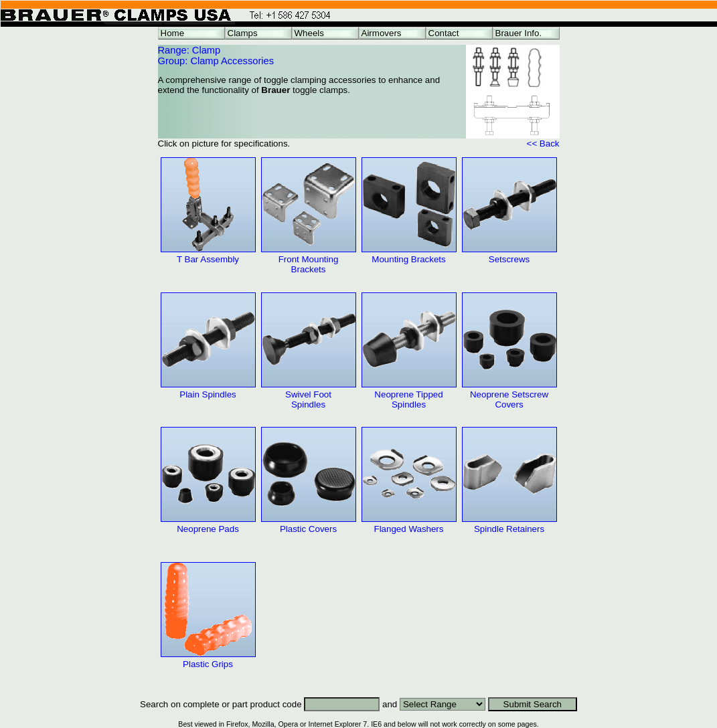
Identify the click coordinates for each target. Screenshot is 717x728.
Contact (444, 33)
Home (173, 33)
